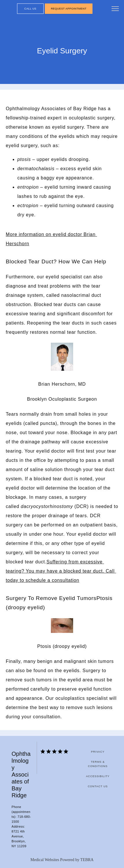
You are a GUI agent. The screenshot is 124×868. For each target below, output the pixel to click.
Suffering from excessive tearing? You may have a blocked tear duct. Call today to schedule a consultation (61, 571)
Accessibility (98, 776)
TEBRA (87, 860)
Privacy (98, 752)
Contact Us (98, 786)
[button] (115, 9)
